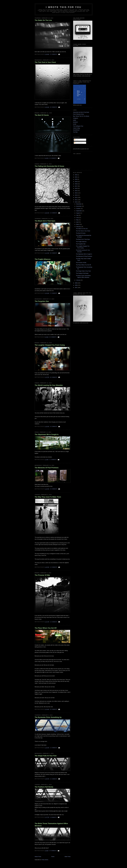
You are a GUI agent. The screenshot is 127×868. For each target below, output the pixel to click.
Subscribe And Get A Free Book (81, 112)
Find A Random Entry (79, 114)
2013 (76, 195)
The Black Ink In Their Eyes (45, 221)
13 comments (54, 213)
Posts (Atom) (45, 860)
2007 (76, 287)
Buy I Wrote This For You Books (81, 116)
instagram (76, 118)
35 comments (54, 377)
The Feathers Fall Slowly (44, 787)
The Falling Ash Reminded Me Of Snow (49, 166)
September (79, 211)
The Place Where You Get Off (46, 628)
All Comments (78, 143)
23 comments (54, 427)
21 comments (54, 779)
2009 (76, 283)
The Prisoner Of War (42, 575)
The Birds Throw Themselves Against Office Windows (51, 825)
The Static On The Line (43, 20)
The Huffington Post (78, 126)
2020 (76, 179)
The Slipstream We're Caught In (47, 434)
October (78, 208)
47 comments (54, 293)
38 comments (53, 337)
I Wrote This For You (64, 7)
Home (53, 857)
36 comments (53, 158)
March (78, 224)
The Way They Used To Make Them (48, 497)
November (79, 206)
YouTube (75, 132)
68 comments (54, 253)
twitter (75, 120)
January (78, 280)
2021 (76, 177)
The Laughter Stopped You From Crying (50, 345)
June (78, 218)
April (78, 222)
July (77, 215)
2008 (76, 285)
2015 (76, 191)
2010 (76, 202)
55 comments (54, 709)
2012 (76, 197)
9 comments (53, 817)
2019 (76, 182)
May (77, 220)
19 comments (53, 851)
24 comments (54, 489)
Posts (76, 140)
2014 (76, 193)
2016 (76, 188)
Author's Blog (77, 128)
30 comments (54, 107)
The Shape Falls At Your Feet (46, 756)
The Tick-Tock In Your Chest (45, 62)
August (78, 213)
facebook (75, 122)
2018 (76, 184)
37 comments (54, 54)
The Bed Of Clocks (42, 115)
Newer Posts (38, 857)
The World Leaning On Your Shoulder (49, 385)
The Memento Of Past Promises (47, 468)
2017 (76, 186)
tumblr (75, 124)
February (79, 227)
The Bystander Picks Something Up (48, 717)
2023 (76, 175)
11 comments (53, 460)
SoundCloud (76, 130)
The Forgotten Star (42, 301)
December (79, 204)
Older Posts (68, 857)
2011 (76, 200)
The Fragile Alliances (43, 259)
